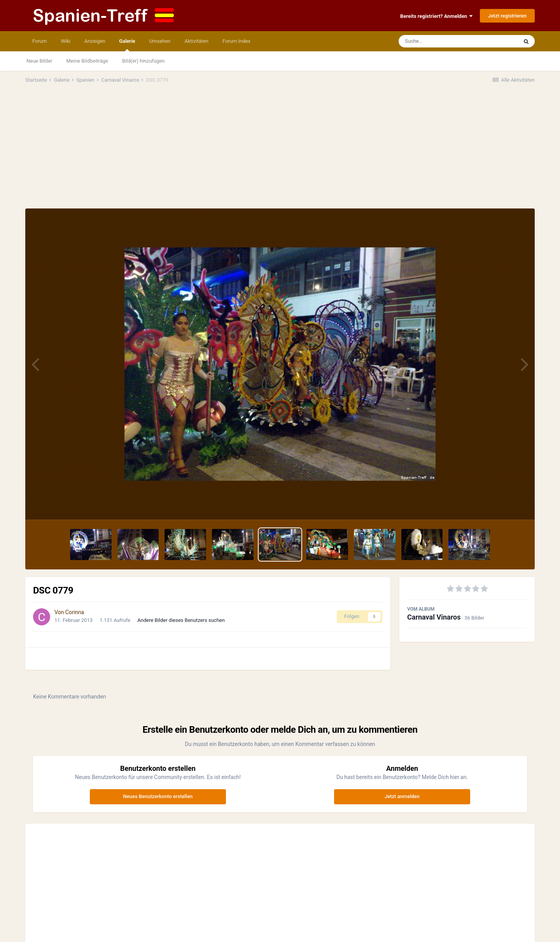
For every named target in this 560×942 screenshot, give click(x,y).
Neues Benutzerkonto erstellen (158, 796)
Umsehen (160, 41)
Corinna (75, 612)
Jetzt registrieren (507, 16)
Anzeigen (95, 41)
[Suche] (443, 41)
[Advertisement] (280, 150)
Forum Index (236, 41)
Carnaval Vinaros (434, 617)
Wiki (65, 41)
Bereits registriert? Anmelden (436, 16)
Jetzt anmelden (402, 796)
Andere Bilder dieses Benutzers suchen (181, 620)
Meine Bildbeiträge (87, 61)
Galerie (127, 45)
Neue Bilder (39, 61)
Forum (39, 41)
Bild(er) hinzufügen (143, 61)
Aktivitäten (196, 41)
